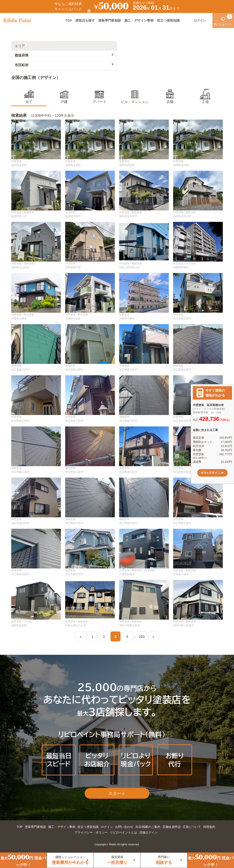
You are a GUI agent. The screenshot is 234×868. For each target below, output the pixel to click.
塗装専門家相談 (110, 20)
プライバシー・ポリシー (91, 832)
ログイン (107, 827)
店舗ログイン (148, 832)
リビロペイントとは (123, 832)
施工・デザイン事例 (139, 20)
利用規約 (209, 827)
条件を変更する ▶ (212, 473)
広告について (192, 827)
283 (142, 637)
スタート (117, 793)
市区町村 (64, 65)
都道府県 (64, 55)
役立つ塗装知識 (168, 20)
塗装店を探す (85, 20)
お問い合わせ (124, 827)
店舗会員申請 (172, 827)
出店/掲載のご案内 (148, 827)
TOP (69, 20)
